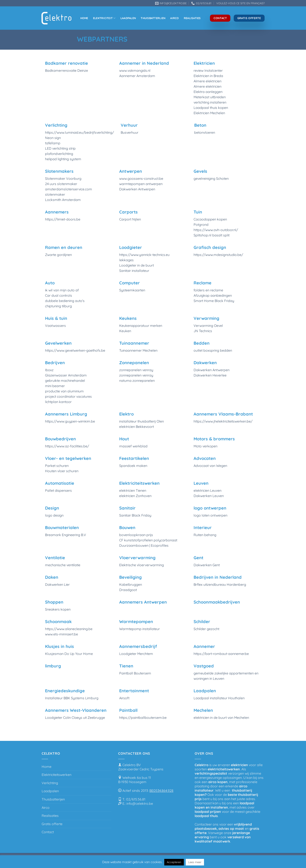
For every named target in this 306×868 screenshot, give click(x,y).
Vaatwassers (55, 326)
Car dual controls (59, 295)
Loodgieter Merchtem (136, 654)
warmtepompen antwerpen (141, 184)
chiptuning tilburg (58, 306)
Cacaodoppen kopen (210, 219)
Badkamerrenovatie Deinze (67, 70)
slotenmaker (55, 194)
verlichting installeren (210, 102)
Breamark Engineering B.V (66, 535)
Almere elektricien (208, 81)
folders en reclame (208, 290)
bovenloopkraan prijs (136, 535)
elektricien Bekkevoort (137, 427)
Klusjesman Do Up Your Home (69, 654)
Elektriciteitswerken (57, 775)
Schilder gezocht (206, 629)
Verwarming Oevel (208, 326)
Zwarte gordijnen (58, 255)
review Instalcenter (208, 70)
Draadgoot (128, 590)
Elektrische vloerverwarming (142, 565)
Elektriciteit (104, 18)
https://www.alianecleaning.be (69, 629)
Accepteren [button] (174, 862)
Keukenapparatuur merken (141, 326)
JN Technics (203, 331)
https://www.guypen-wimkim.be (70, 421)
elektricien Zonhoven (135, 496)
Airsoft (124, 698)
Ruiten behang (205, 535)
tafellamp (53, 143)
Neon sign (53, 138)
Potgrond (201, 225)
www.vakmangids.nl (135, 70)
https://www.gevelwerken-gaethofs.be (75, 350)
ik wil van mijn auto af (62, 290)
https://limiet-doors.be (63, 219)
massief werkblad (133, 446)
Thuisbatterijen (153, 18)
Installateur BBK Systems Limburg (72, 698)
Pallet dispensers (58, 490)
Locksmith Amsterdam (63, 200)
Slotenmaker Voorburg (63, 178)
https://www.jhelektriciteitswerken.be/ (223, 421)
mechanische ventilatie (63, 565)
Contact (48, 832)
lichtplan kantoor (58, 402)
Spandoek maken (133, 466)
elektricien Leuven (208, 490)
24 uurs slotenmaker (61, 184)
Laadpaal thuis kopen (211, 108)
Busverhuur (130, 132)
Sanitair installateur (134, 271)
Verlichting (50, 783)
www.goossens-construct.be (141, 178)
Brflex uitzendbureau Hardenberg (220, 584)
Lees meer (195, 862)
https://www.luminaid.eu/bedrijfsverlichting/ (79, 132)
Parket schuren (57, 466)
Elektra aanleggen (208, 92)
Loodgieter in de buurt (137, 265)
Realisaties (192, 18)
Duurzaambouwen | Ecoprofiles (144, 545)
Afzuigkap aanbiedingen (213, 295)
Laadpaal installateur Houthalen (219, 698)
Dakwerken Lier (57, 584)
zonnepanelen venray (136, 370)
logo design (54, 515)
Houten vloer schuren (62, 471)
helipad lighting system (63, 159)
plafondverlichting (59, 154)
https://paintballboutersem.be (143, 718)
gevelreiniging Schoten (211, 178)
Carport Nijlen (130, 219)
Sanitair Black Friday (135, 515)
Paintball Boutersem (135, 673)
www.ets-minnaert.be (62, 634)
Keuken (125, 331)
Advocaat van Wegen (210, 466)
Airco (174, 18)
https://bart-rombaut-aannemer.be (221, 654)
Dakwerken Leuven (209, 496)
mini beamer (55, 386)
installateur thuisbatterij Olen (142, 421)
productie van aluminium (64, 391)
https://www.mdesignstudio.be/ (218, 255)
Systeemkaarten (132, 290)
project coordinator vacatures (68, 396)
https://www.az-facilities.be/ (67, 446)
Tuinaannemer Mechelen (138, 350)
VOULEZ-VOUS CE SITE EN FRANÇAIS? (240, 3)
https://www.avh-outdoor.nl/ (216, 230)
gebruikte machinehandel (65, 381)
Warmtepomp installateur (140, 629)
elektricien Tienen (133, 490)
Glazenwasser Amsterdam (66, 375)
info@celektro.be (140, 803)
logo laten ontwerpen (210, 515)
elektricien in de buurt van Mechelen (221, 718)
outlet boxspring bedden (213, 350)
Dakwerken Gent (207, 565)
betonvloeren (205, 132)
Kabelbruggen (131, 584)
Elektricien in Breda (208, 76)
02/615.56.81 (136, 799)
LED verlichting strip (60, 148)
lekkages (126, 260)
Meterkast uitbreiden (210, 97)
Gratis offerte (52, 824)
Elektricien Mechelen (209, 113)
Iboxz (49, 370)
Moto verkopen (205, 446)
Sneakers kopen (58, 609)
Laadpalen (128, 18)
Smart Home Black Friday (214, 301)
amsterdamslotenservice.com (69, 189)
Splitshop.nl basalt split (212, 235)
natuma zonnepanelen (137, 381)
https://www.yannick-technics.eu (144, 255)
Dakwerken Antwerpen (137, 189)
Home (84, 18)
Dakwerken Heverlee (210, 375)
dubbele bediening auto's (65, 301)
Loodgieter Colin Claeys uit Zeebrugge (75, 718)
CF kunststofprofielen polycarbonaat (148, 540)
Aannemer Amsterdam (137, 76)
